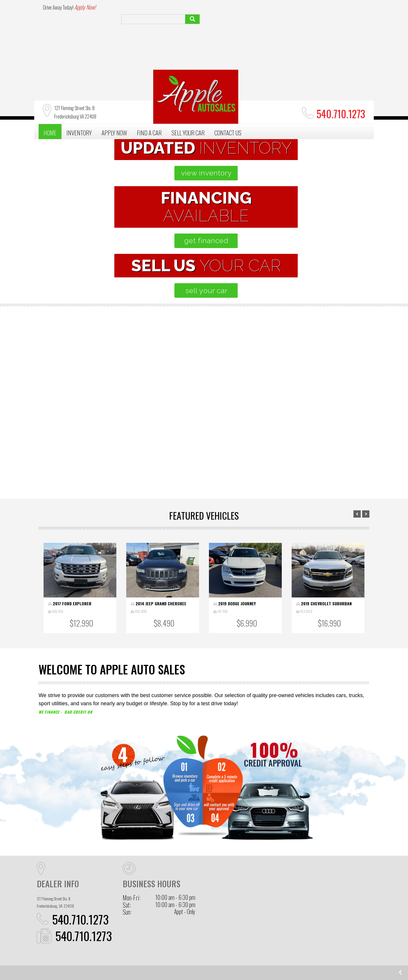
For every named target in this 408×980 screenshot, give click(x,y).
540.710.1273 (81, 919)
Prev (357, 514)
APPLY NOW (114, 133)
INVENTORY (79, 133)
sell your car (301, 439)
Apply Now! (85, 7)
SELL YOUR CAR (188, 133)
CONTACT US (228, 133)
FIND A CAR (149, 133)
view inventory (206, 174)
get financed (206, 240)
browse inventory (109, 439)
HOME (50, 133)
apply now (204, 459)
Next (366, 514)
